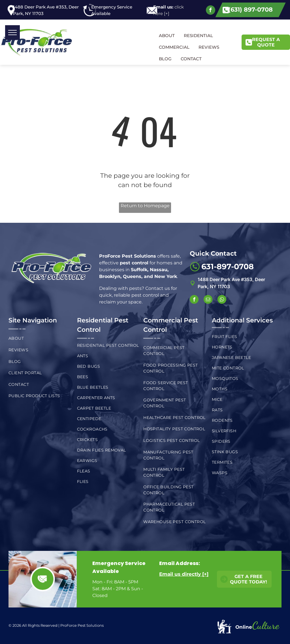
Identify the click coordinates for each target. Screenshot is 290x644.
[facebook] (211, 11)
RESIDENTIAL (198, 36)
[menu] (12, 33)
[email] (208, 300)
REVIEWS (209, 47)
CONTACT (191, 59)
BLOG (165, 59)
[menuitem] (40, 339)
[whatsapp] (222, 300)
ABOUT (167, 36)
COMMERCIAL (174, 47)
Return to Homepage (145, 206)
